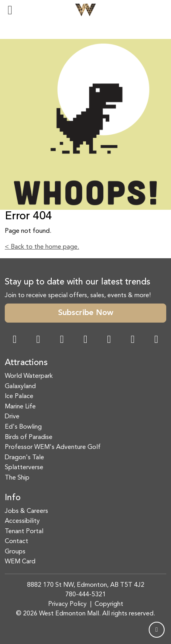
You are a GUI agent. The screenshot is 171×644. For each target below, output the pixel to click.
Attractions (26, 363)
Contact (17, 542)
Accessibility (22, 521)
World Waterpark (29, 376)
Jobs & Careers (26, 511)
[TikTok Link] (133, 340)
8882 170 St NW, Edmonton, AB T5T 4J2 (86, 585)
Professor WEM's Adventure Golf (53, 447)
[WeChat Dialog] (109, 340)
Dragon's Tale (24, 458)
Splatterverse (24, 468)
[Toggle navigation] (10, 10)
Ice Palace (19, 396)
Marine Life (20, 407)
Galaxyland (20, 387)
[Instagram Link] (38, 340)
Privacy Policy (67, 604)
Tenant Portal (24, 532)
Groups (15, 552)
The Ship (17, 478)
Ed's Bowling (23, 427)
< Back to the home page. (42, 247)
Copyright (109, 604)
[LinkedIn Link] (156, 340)
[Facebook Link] (15, 340)
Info (13, 498)
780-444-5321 (85, 595)
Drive (12, 417)
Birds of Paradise (29, 437)
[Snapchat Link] (62, 340)
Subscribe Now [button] (86, 313)
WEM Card (20, 562)
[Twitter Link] (85, 340)
